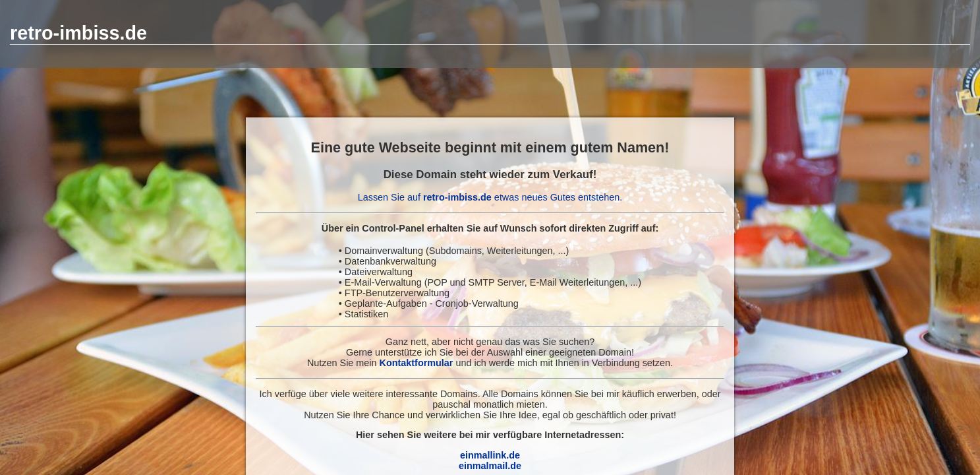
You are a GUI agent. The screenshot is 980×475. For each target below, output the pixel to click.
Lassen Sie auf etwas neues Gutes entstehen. (490, 197)
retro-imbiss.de (78, 33)
